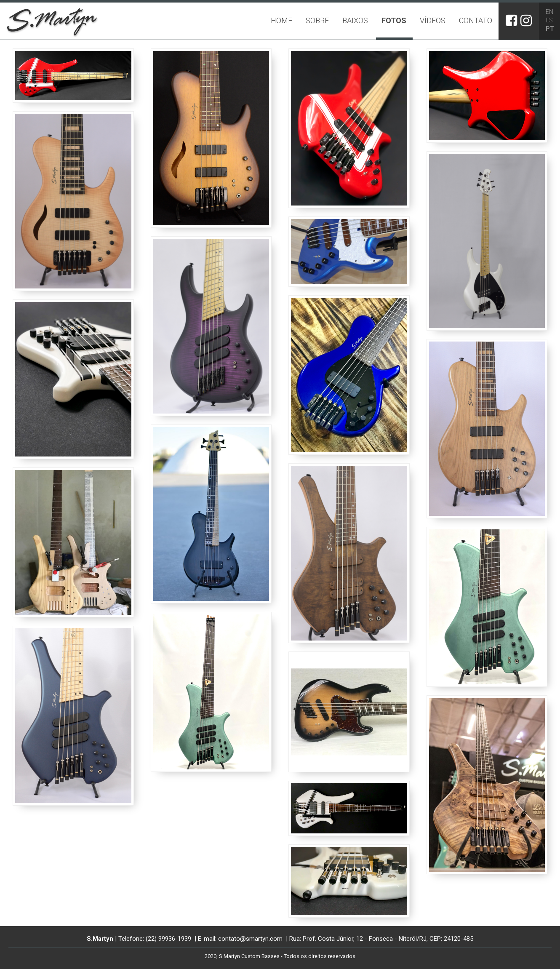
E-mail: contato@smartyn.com (241, 939)
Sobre (317, 20)
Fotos (394, 20)
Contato (476, 20)
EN (549, 12)
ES (549, 20)
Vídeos (433, 20)
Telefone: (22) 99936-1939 (156, 939)
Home (281, 20)
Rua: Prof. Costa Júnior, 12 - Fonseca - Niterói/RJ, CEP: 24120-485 (381, 939)
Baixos (355, 20)
